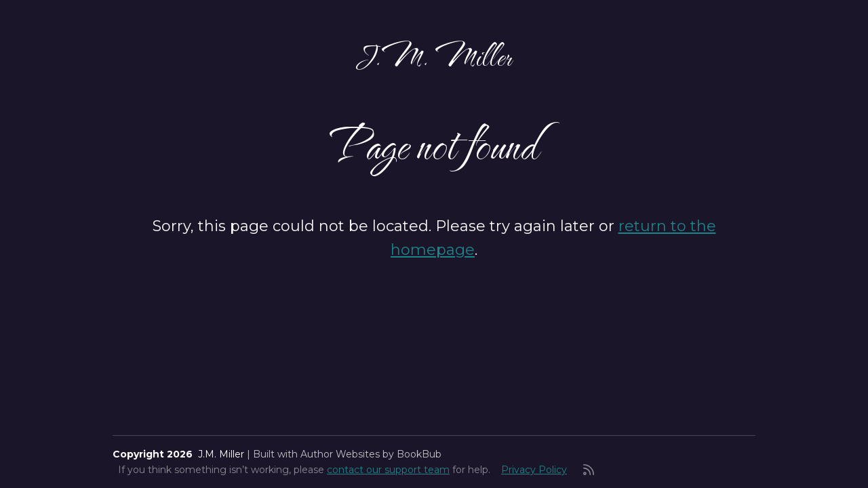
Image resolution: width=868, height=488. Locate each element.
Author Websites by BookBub (371, 454)
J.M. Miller (434, 56)
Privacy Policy (534, 470)
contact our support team (388, 470)
